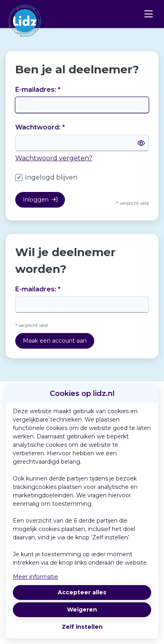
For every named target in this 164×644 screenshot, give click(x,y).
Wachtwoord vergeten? (54, 158)
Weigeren (82, 610)
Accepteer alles (82, 592)
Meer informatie (35, 577)
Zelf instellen (82, 627)
